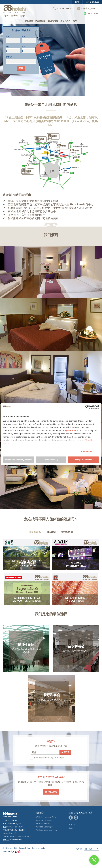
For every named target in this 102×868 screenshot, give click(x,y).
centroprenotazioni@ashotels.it (17, 836)
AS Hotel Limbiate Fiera (46, 817)
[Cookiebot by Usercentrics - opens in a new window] (87, 407)
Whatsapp (91, 13)
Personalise (51, 460)
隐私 (15, 848)
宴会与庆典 (65, 21)
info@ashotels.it (70, 430)
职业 (71, 828)
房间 (7, 47)
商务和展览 (35, 532)
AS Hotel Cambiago (44, 827)
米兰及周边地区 (92, 2)
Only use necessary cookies (19, 460)
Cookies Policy (24, 848)
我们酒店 (29, 21)
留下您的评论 (51, 792)
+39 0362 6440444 (63, 8)
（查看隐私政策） (59, 758)
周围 (77, 2)
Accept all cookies (83, 460)
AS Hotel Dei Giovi (44, 820)
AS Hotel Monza (43, 823)
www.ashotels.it (10, 833)
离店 (24, 36)
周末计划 (51, 532)
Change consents (38, 848)
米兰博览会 (40, 21)
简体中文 (92, 849)
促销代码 (9, 57)
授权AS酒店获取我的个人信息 (44, 758)
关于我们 (73, 824)
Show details (87, 452)
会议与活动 (53, 21)
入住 (7, 36)
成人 (24, 47)
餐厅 (75, 21)
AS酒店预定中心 (86, 8)
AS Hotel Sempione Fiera (46, 830)
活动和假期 (67, 532)
